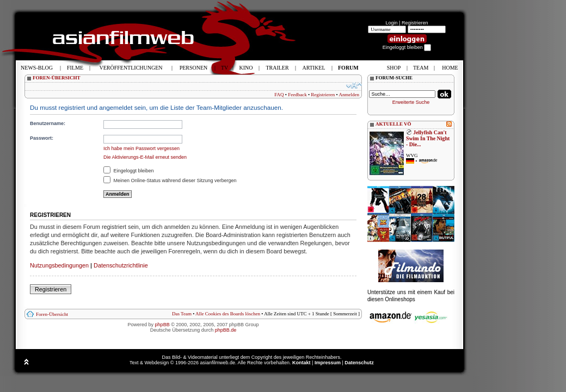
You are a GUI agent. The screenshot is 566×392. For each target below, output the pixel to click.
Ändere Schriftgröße (354, 85)
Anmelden (349, 95)
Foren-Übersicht (52, 314)
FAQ (279, 95)
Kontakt (302, 363)
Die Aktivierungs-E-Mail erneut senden (145, 157)
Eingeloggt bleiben (129, 171)
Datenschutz (359, 363)
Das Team (182, 314)
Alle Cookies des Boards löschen (228, 314)
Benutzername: (48, 123)
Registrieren (415, 23)
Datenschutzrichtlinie (121, 265)
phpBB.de (226, 330)
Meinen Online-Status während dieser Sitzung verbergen (170, 181)
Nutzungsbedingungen (59, 265)
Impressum (328, 363)
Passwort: (42, 138)
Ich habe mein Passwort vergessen (141, 148)
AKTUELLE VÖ (393, 124)
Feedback (297, 95)
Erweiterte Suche (411, 102)
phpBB (162, 325)
